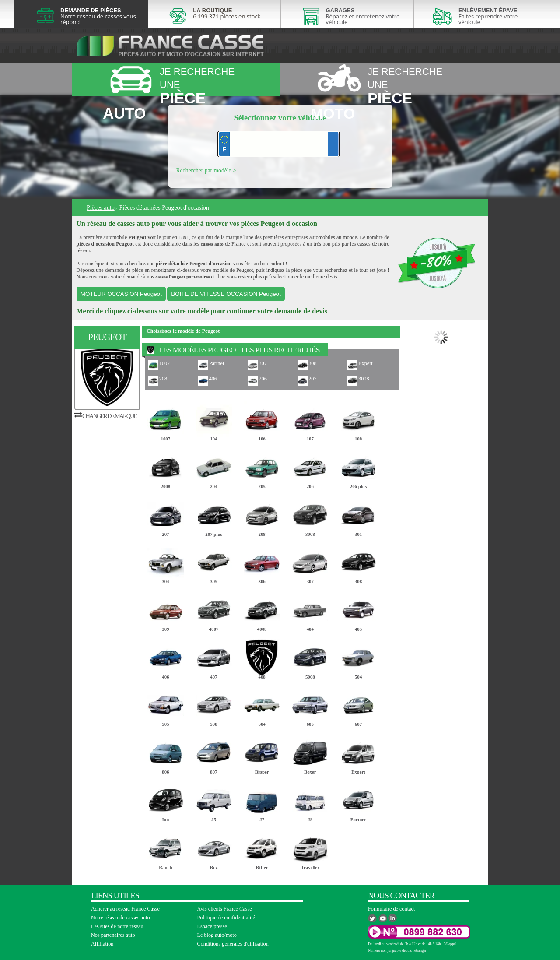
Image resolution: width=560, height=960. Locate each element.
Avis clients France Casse (225, 909)
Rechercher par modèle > (206, 171)
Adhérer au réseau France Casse (125, 909)
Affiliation (102, 944)
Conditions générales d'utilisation (233, 944)
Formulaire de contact (391, 909)
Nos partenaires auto (113, 935)
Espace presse (212, 926)
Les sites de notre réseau (117, 926)
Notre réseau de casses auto (121, 918)
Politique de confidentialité (226, 918)
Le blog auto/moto (217, 935)
